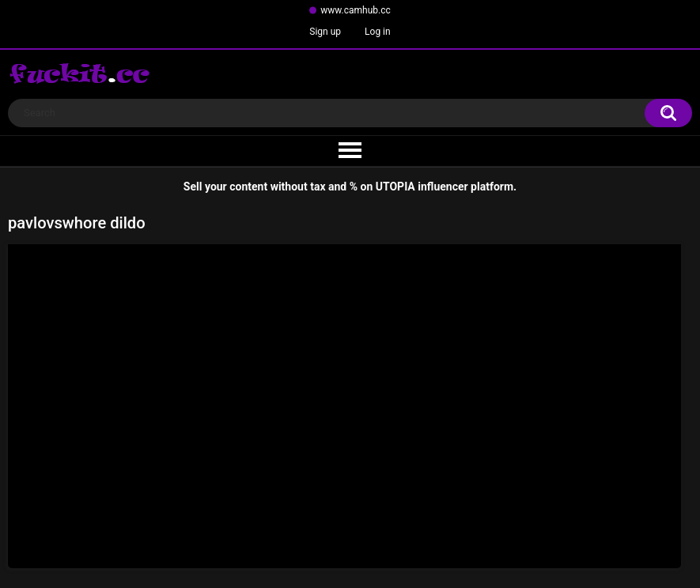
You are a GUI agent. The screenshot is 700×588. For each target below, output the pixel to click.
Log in (378, 32)
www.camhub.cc (356, 10)
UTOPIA (395, 187)
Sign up (325, 32)
